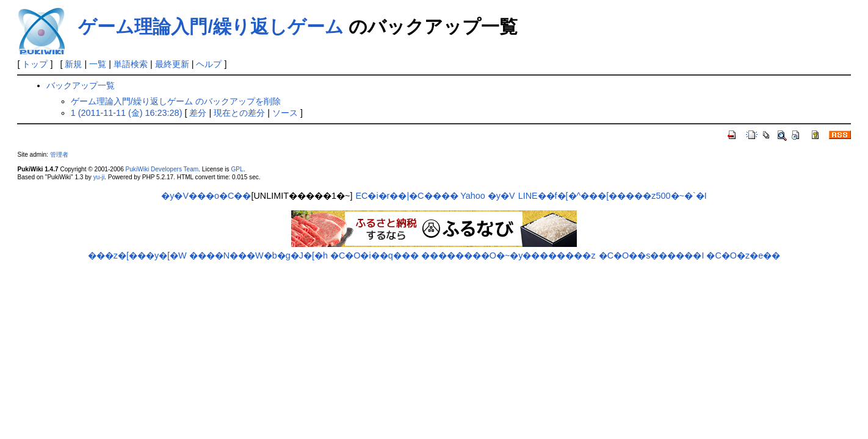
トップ (35, 64)
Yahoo (473, 196)
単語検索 (131, 64)
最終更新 (172, 64)
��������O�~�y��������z (508, 255)
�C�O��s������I (652, 255)
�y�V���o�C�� (206, 196)
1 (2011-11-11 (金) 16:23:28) (127, 113)
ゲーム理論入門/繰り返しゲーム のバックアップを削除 (176, 101)
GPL (237, 169)
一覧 (98, 64)
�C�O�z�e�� (743, 255)
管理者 (59, 155)
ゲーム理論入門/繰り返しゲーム (211, 27)
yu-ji (99, 177)
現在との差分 (239, 113)
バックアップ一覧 (81, 85)
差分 (198, 113)
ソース (285, 113)
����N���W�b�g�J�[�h (259, 255)
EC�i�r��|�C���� (407, 196)
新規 (73, 64)
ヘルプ (209, 64)
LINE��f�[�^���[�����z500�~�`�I (612, 196)
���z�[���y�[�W (137, 255)
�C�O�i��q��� (374, 255)
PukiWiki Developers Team (162, 169)
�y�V (501, 196)
